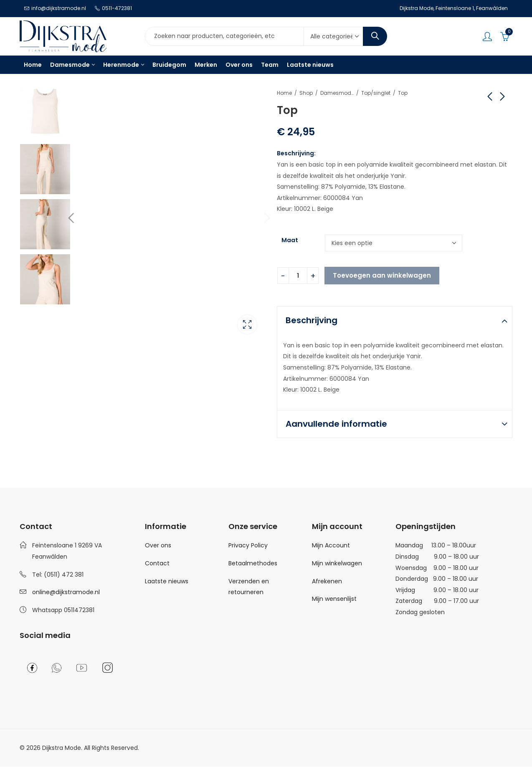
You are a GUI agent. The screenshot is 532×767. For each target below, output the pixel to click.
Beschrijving (312, 320)
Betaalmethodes (253, 563)
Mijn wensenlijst (334, 599)
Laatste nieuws (167, 581)
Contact (157, 563)
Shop (306, 93)
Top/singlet (376, 93)
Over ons (158, 545)
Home (284, 93)
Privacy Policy (248, 545)
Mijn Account (331, 545)
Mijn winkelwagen (337, 563)
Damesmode (337, 93)
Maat (290, 240)
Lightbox (247, 324)
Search (375, 36)
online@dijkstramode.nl (66, 592)
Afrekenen (327, 581)
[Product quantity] (298, 276)
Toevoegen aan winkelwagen (382, 275)
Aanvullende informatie (336, 424)
